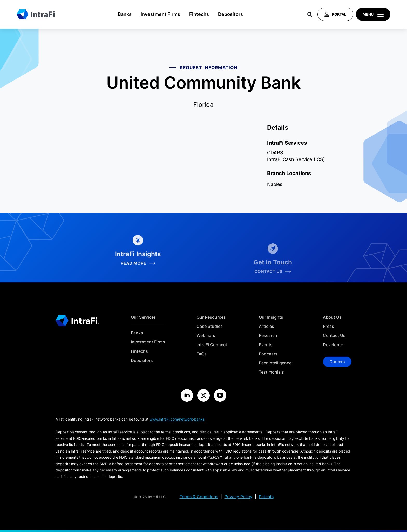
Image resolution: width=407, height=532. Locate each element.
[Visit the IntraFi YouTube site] (220, 395)
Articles (266, 326)
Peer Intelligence (275, 363)
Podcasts (268, 354)
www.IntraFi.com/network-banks (177, 419)
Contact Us (334, 335)
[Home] (36, 14)
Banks (125, 14)
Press (328, 326)
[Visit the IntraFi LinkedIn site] (187, 395)
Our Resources (211, 317)
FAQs (202, 354)
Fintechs (199, 14)
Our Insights (271, 317)
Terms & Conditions (199, 497)
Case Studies (210, 326)
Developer (333, 345)
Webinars (206, 335)
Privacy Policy (238, 497)
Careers (337, 362)
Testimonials (271, 372)
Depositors (230, 14)
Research (268, 335)
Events (266, 345)
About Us (332, 317)
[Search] (310, 14)
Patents (266, 497)
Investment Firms (160, 14)
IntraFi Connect (212, 345)
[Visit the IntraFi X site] (203, 395)
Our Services (143, 317)
